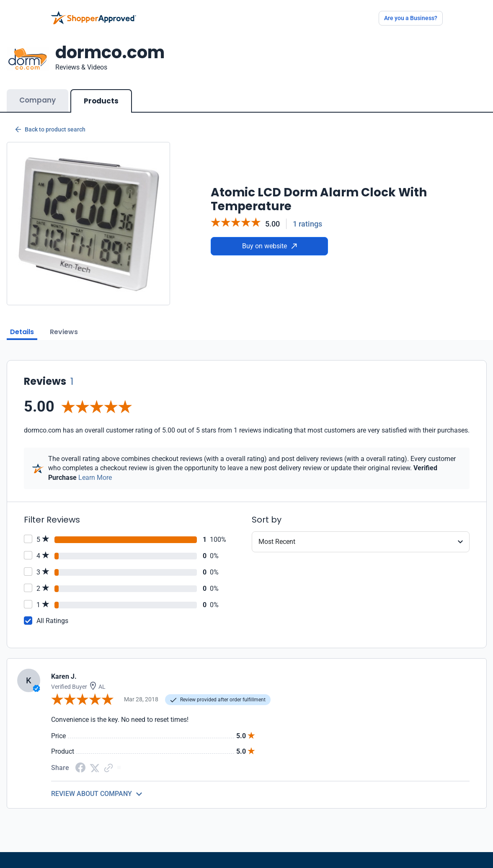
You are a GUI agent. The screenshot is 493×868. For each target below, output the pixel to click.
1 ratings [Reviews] (307, 224)
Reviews (64, 332)
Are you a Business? (411, 18)
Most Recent (277, 542)
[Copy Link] (108, 767)
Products (101, 101)
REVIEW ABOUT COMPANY (92, 794)
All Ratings (52, 621)
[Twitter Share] (95, 767)
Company (37, 100)
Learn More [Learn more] (95, 478)
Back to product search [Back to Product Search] (50, 129)
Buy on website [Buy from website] (270, 246)
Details (22, 332)
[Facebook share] (80, 767)
